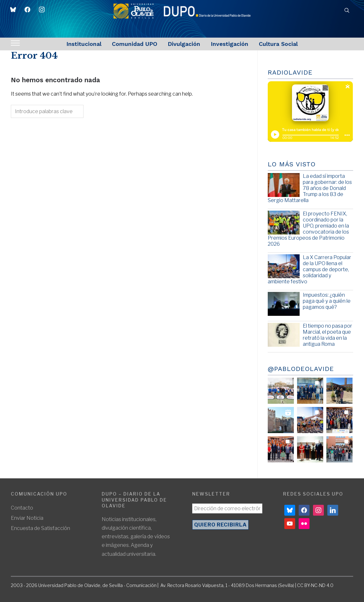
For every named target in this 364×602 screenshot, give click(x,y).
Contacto (22, 508)
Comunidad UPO (135, 44)
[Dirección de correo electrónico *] (227, 508)
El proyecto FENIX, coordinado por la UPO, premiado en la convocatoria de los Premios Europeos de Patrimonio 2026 (308, 229)
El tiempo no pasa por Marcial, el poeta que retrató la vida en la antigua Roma (328, 335)
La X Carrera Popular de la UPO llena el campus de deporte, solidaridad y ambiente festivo (309, 270)
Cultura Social (278, 44)
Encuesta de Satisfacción (40, 528)
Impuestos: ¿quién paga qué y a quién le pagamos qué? (327, 301)
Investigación (229, 44)
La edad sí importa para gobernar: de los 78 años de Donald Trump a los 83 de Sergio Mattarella (310, 188)
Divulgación (184, 44)
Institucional (84, 44)
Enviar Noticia (27, 518)
